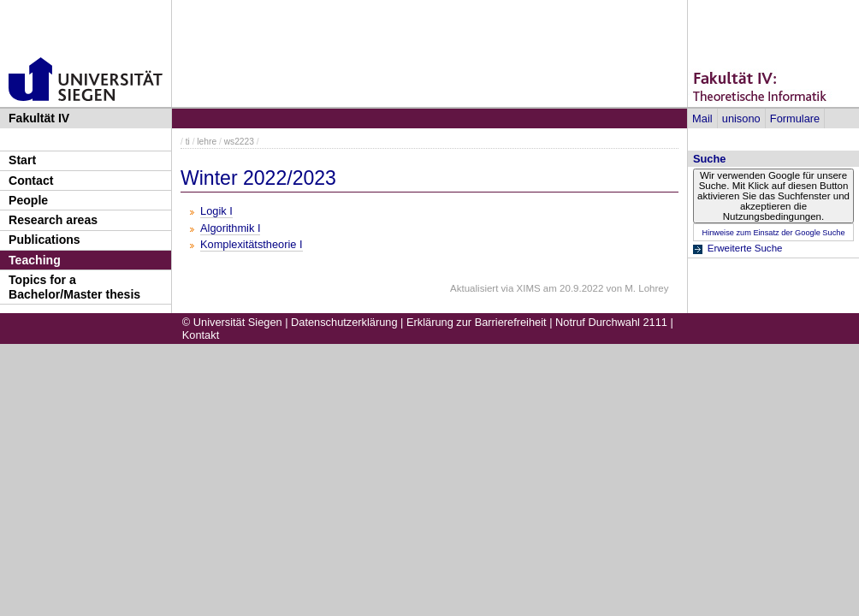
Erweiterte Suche (745, 248)
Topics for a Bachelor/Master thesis (74, 287)
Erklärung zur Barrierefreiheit (477, 322)
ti (188, 142)
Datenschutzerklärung (344, 322)
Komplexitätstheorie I (252, 244)
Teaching (35, 260)
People (28, 200)
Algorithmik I (230, 228)
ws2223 (239, 142)
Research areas (53, 220)
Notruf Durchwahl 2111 (611, 322)
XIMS (529, 288)
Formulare (795, 118)
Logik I (216, 211)
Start (22, 160)
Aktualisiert (474, 288)
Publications (44, 240)
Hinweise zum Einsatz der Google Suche (773, 233)
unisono (741, 118)
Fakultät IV (39, 118)
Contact (31, 181)
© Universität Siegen (232, 322)
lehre (207, 142)
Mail (702, 118)
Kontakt (201, 335)
